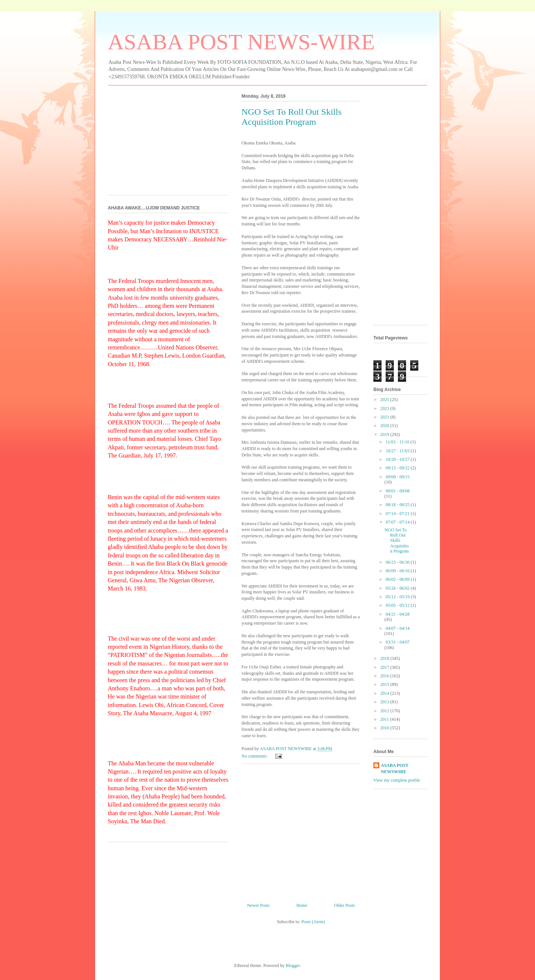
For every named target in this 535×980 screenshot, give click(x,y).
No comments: (255, 756)
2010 (385, 728)
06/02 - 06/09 (398, 579)
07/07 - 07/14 (398, 522)
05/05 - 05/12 (398, 605)
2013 (385, 702)
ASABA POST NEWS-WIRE (241, 42)
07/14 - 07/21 (398, 514)
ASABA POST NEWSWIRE (395, 769)
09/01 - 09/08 (398, 491)
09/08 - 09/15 (398, 477)
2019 (385, 434)
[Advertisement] (301, 830)
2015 (385, 684)
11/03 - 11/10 (398, 442)
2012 (385, 711)
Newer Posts (258, 905)
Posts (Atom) (313, 922)
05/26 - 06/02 (398, 588)
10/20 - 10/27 (398, 459)
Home (302, 905)
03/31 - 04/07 (398, 642)
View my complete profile (397, 780)
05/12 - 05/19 (398, 597)
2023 (385, 408)
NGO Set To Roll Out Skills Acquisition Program (291, 117)
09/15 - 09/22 (398, 468)
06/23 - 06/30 (398, 562)
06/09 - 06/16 (398, 571)
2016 (385, 676)
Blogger (293, 966)
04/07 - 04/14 (398, 628)
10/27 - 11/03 (398, 451)
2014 (385, 693)
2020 (385, 426)
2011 (385, 719)
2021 (385, 417)
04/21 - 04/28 (398, 614)
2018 (385, 658)
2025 (385, 400)
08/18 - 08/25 (398, 505)
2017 (385, 667)
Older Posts (344, 905)
